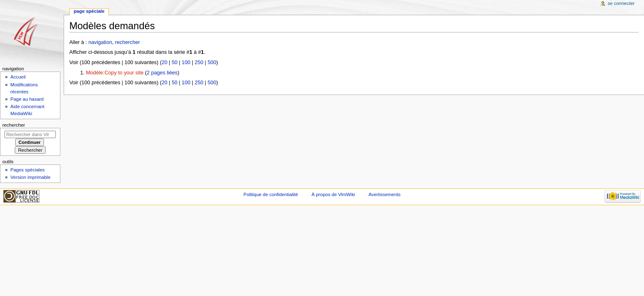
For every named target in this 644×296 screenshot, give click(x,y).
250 (199, 62)
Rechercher (14, 125)
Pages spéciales (27, 170)
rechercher (128, 42)
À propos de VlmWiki (333, 194)
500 (212, 62)
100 (186, 62)
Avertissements (384, 194)
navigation (100, 42)
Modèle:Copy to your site (115, 73)
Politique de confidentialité (271, 194)
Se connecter (621, 3)
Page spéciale (89, 11)
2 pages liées (162, 73)
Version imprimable (30, 177)
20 (164, 62)
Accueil (18, 77)
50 (175, 62)
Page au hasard (27, 99)
